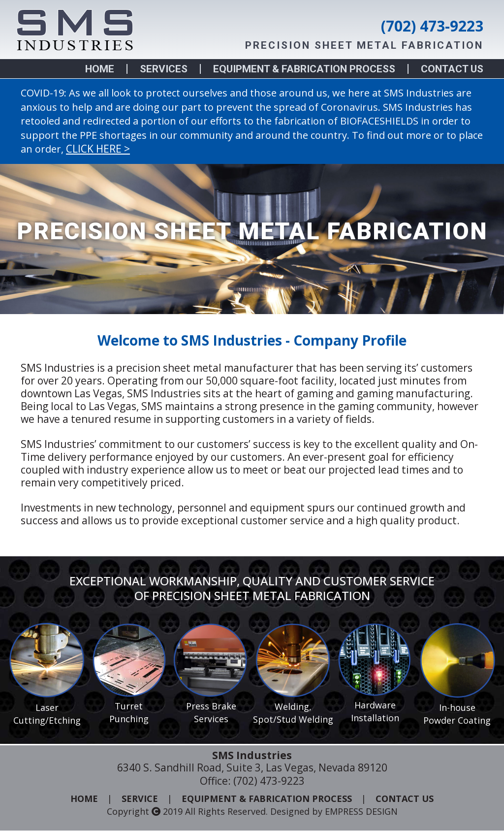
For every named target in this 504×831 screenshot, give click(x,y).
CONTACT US (452, 69)
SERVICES (164, 69)
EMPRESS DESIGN (361, 812)
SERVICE (140, 799)
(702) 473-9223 (432, 26)
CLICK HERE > (98, 149)
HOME (100, 69)
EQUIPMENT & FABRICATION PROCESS (304, 69)
